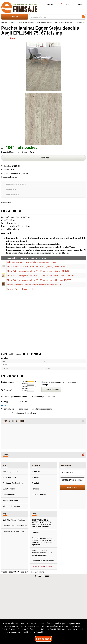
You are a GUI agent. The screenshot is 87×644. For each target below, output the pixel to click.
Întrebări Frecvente (11, 500)
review (13, 38)
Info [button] (5, 465)
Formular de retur (39, 495)
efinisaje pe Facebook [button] (14, 421)
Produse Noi (37, 471)
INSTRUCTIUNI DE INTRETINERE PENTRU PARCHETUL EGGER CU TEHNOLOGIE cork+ (42, 523)
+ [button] (83, 455)
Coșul (64, 4)
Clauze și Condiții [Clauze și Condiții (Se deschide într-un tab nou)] (49, 629)
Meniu (78, 5)
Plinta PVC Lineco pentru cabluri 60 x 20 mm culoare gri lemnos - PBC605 (39, 280)
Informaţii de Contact (11, 506)
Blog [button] (34, 514)
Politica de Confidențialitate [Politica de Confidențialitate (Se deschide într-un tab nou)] (29, 629)
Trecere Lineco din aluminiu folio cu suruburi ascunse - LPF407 (34, 285)
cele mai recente (21, 397)
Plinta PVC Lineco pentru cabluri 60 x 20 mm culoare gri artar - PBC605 (38, 271)
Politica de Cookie (10, 477)
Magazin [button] (36, 465)
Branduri (35, 483)
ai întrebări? (11, 189)
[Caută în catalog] (83, 17)
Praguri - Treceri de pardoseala (20, 289)
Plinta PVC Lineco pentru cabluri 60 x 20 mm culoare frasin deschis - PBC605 (40, 276)
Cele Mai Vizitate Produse (13, 531)
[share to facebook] (14, 202)
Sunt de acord (44, 639)
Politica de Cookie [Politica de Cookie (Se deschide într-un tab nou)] (10, 629)
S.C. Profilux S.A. (21, 572)
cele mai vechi (36, 397)
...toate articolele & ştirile (42, 566)
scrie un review (12, 195)
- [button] (83, 421)
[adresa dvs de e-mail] (72, 480)
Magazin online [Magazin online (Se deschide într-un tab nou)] (37, 572)
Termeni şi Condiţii (10, 471)
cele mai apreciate (51, 397)
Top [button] (5, 514)
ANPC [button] (6, 455)
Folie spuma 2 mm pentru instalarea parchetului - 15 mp (31, 262)
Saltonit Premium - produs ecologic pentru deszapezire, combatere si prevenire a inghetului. (44, 541)
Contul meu (48, 5)
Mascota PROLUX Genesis (43, 561)
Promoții (35, 477)
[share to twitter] (25, 202)
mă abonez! (73, 487)
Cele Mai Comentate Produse (15, 526)
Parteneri (36, 489)
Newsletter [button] (66, 465)
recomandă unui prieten (16, 184)
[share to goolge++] (19, 202)
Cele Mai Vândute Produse (14, 520)
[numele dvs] (72, 473)
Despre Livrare (9, 495)
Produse (15, 17)
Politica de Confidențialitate (14, 483)
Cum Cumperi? (9, 489)
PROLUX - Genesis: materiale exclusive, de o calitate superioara (42, 553)
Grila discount (37, 532)
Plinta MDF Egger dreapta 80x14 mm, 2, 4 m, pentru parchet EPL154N (37, 266)
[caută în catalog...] (55, 17)
